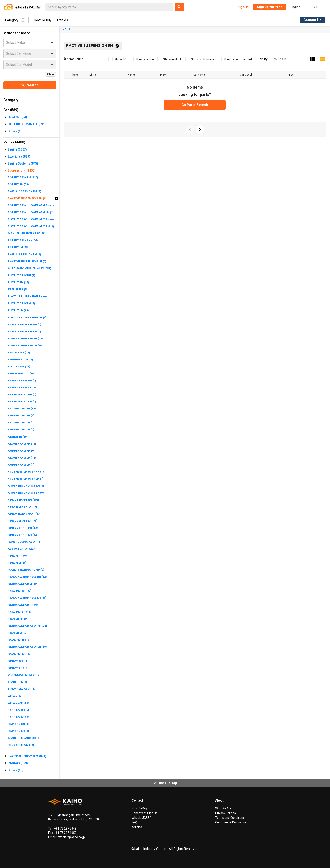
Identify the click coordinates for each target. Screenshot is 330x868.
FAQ (135, 822)
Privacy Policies (226, 813)
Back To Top (165, 783)
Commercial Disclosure (231, 822)
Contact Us (312, 20)
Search (30, 85)
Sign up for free (270, 7)
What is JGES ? (142, 818)
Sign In (243, 7)
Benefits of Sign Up (145, 813)
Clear (51, 74)
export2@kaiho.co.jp (71, 837)
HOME (67, 30)
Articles (62, 20)
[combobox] (272, 59)
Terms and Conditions (230, 818)
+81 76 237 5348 (65, 829)
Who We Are (223, 808)
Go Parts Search (195, 105)
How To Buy (43, 20)
